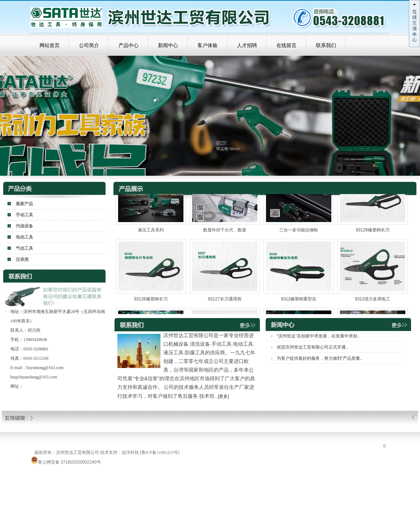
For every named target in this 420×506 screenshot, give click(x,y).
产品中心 (129, 45)
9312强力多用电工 (373, 301)
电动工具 (24, 237)
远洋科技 (130, 452)
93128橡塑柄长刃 (151, 301)
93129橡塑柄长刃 (372, 232)
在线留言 (286, 45)
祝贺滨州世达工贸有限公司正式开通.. (312, 347)
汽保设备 (24, 226)
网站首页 (50, 45)
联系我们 (326, 45)
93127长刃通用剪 (225, 301)
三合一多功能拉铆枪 (299, 232)
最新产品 (24, 204)
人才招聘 (247, 45)
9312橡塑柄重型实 (299, 301)
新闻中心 (168, 45)
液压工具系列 (151, 232)
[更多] (223, 396)
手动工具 (24, 215)
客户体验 (207, 45)
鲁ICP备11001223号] (160, 452)
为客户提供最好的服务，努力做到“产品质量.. (320, 358)
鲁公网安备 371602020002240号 (66, 462)
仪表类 (22, 259)
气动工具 (24, 248)
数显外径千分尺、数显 (225, 232)
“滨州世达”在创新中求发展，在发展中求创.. (318, 336)
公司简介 (89, 45)
